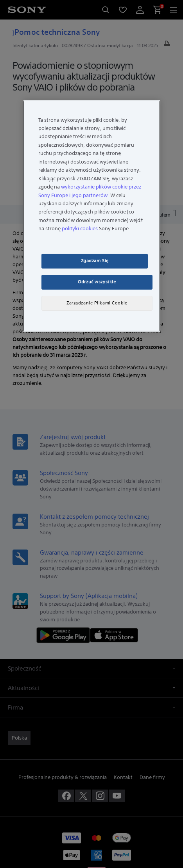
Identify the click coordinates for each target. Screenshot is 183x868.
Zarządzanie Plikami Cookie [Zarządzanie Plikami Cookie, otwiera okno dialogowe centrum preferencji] (97, 303)
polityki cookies (80, 229)
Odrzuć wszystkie (97, 282)
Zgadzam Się (95, 261)
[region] (92, 216)
